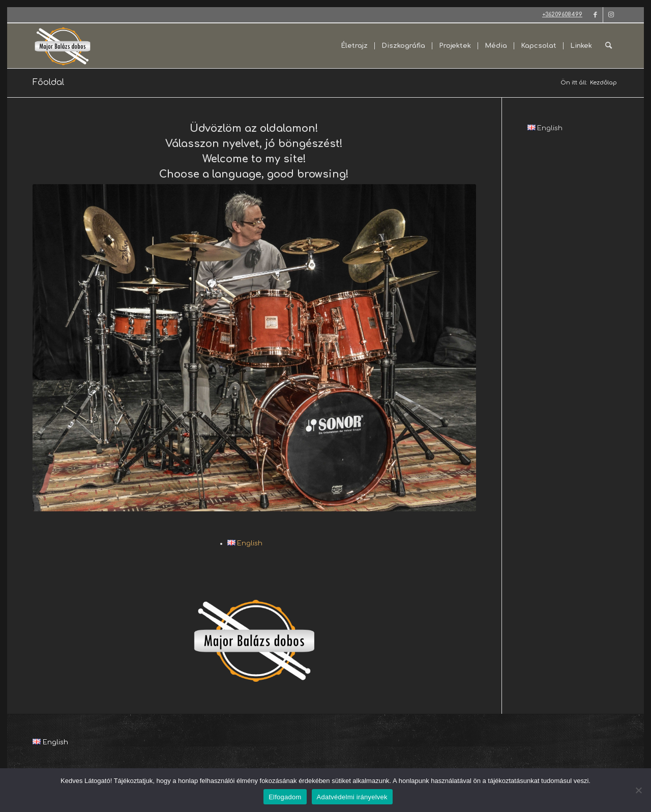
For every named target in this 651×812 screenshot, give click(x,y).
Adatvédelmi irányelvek (352, 797)
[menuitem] (354, 46)
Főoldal (48, 82)
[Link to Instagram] (611, 15)
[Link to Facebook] (595, 15)
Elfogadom (285, 797)
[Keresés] (609, 46)
